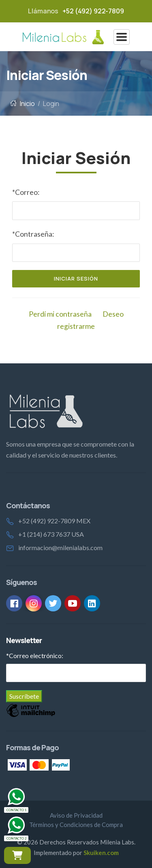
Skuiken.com (101, 853)
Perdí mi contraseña (60, 314)
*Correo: (26, 192)
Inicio (22, 104)
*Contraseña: (33, 234)
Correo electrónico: (35, 655)
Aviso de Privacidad (76, 815)
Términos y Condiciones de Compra (76, 825)
